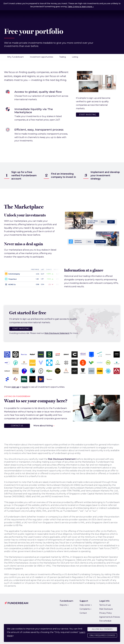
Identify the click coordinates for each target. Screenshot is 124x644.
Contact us (17, 426)
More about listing (43, 426)
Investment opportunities (41, 57)
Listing (75, 57)
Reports (64, 605)
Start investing (88, 115)
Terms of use (105, 605)
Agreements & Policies (110, 617)
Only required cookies (102, 636)
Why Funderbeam (15, 57)
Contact (83, 613)
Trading (63, 57)
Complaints (85, 609)
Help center (86, 605)
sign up (15, 387)
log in (25, 387)
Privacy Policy (106, 613)
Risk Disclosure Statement (57, 333)
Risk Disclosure (106, 609)
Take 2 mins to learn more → (81, 7)
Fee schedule (105, 621)
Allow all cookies (102, 630)
